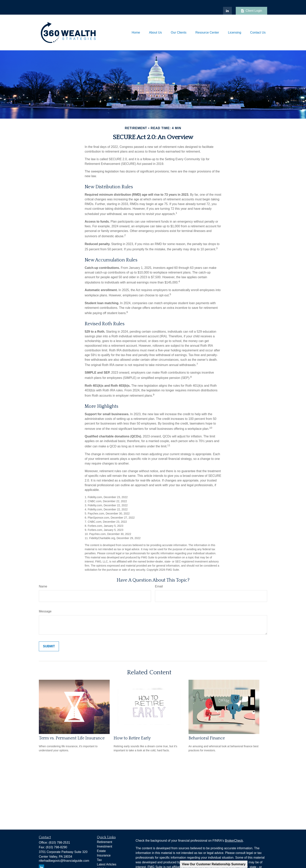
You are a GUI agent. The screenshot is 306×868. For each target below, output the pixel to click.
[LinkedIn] (227, 11)
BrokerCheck (234, 841)
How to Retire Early (132, 738)
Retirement (105, 842)
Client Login (252, 11)
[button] (136, 32)
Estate (101, 851)
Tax (99, 860)
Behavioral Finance (207, 738)
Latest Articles (107, 864)
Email (159, 586)
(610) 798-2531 (59, 843)
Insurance (104, 855)
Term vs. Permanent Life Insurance (72, 738)
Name (43, 586)
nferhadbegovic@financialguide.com (64, 861)
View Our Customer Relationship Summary (214, 864)
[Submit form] (49, 646)
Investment (105, 846)
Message (45, 611)
